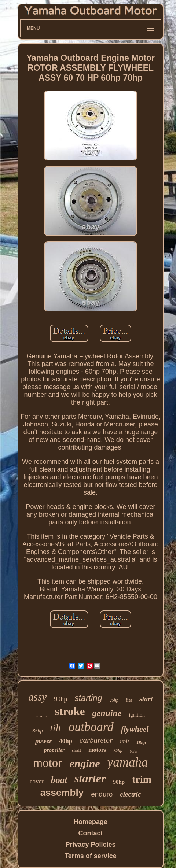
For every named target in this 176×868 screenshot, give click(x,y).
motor (48, 763)
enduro (102, 794)
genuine (107, 713)
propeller (54, 750)
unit (124, 741)
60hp (133, 751)
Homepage (91, 822)
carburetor (96, 740)
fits (129, 700)
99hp (60, 699)
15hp (141, 743)
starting (88, 698)
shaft (76, 750)
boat (59, 780)
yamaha (128, 762)
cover (37, 781)
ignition (137, 715)
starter (90, 778)
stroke (70, 711)
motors (97, 750)
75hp (118, 750)
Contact (91, 833)
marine (42, 716)
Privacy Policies (90, 845)
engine (85, 763)
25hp (114, 700)
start (146, 699)
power (43, 741)
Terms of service (91, 856)
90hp (119, 782)
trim (142, 779)
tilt (55, 728)
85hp (37, 731)
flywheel (135, 729)
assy (37, 697)
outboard (91, 727)
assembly (62, 793)
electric (130, 794)
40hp (66, 741)
